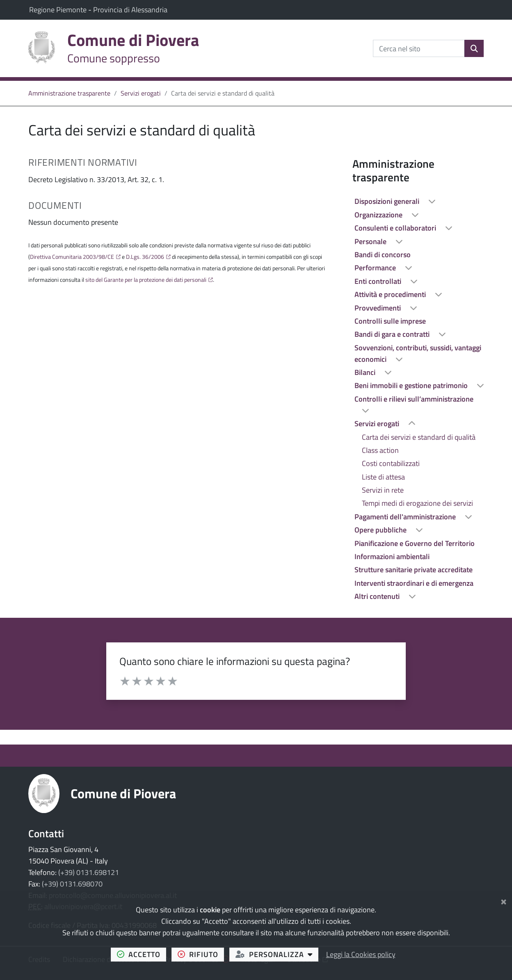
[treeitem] (418, 201)
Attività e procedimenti (391, 294)
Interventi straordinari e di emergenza (414, 583)
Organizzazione (379, 215)
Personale (371, 241)
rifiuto (201, 954)
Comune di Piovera (123, 793)
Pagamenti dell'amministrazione (406, 517)
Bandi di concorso (383, 255)
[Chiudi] (504, 900)
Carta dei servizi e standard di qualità (419, 437)
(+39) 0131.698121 (89, 872)
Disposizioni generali (388, 201)
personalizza (277, 954)
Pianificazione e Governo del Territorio (415, 543)
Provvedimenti (378, 308)
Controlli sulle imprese (390, 321)
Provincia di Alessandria (130, 10)
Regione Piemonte (59, 10)
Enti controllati (379, 281)
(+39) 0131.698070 (72, 884)
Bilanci (366, 372)
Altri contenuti (378, 596)
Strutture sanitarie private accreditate (414, 570)
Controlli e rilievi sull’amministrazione (414, 399)
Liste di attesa (383, 477)
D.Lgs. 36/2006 (145, 257)
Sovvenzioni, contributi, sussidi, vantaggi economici (418, 353)
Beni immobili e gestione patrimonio (412, 385)
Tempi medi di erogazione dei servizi (417, 503)
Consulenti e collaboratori (396, 228)
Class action (380, 450)
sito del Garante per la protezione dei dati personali (146, 280)
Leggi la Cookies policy (361, 954)
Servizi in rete (383, 490)
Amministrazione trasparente (69, 93)
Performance (376, 268)
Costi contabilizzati (391, 463)
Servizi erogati (141, 93)
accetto (142, 954)
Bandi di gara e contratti (393, 334)
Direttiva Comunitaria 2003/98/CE (72, 257)
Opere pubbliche (381, 530)
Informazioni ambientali (392, 556)
